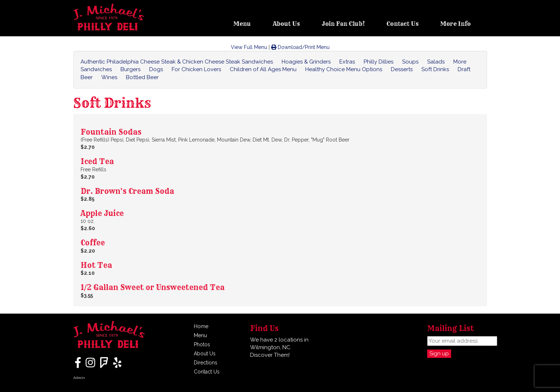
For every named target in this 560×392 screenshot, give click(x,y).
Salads (436, 62)
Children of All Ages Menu (263, 69)
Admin (79, 378)
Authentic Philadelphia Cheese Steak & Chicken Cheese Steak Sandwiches (177, 62)
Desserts (402, 69)
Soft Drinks (435, 69)
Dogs (156, 69)
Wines (109, 77)
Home (201, 326)
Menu (242, 24)
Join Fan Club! (343, 24)
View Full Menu (249, 47)
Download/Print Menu (300, 47)
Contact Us (402, 24)
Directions (206, 363)
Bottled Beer (142, 77)
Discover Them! (270, 355)
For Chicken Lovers (196, 69)
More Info (455, 24)
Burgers (130, 69)
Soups (410, 62)
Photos (202, 344)
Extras (347, 62)
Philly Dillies (379, 62)
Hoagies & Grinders (306, 62)
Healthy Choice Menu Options (344, 69)
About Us (286, 24)
